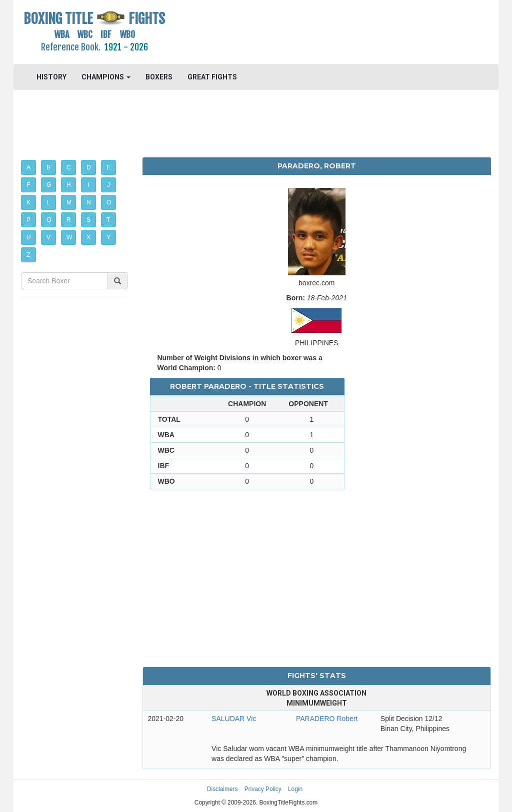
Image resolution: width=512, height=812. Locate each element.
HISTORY (51, 77)
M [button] (69, 202)
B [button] (48, 167)
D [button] (89, 167)
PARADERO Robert (327, 719)
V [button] (48, 237)
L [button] (49, 202)
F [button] (28, 185)
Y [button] (108, 237)
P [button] (28, 220)
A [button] (28, 167)
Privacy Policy (263, 789)
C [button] (69, 167)
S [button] (88, 220)
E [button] (108, 167)
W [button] (69, 237)
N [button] (89, 202)
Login (295, 789)
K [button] (28, 202)
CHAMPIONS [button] (106, 77)
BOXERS (159, 77)
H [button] (69, 185)
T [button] (108, 220)
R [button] (69, 220)
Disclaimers (222, 789)
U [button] (29, 237)
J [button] (108, 185)
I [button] (88, 185)
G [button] (49, 185)
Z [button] (28, 255)
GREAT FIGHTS (212, 77)
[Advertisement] (316, 32)
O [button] (109, 202)
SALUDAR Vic (234, 719)
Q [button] (49, 220)
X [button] (88, 237)
